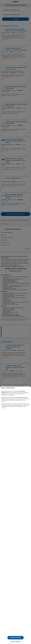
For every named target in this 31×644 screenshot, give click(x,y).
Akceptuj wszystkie (15, 638)
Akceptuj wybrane (15, 642)
